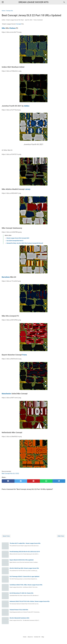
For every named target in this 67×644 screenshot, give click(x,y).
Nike (4, 28)
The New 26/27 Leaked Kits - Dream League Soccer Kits (25, 543)
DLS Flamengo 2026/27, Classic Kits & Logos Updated (24, 576)
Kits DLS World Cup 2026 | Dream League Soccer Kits (24, 568)
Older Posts (61, 536)
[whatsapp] (46, 481)
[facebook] (8, 481)
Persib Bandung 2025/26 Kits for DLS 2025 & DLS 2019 (25, 552)
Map (43, 637)
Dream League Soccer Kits (33, 2)
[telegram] (59, 481)
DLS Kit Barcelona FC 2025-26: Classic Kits (21, 593)
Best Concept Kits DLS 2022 (10, 473)
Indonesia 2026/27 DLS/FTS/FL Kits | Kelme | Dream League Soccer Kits (30, 601)
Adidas (27, 106)
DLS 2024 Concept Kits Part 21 (15, 241)
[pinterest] (33, 481)
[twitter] (21, 481)
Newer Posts (6, 536)
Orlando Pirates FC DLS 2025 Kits (19, 610)
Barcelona (6, 277)
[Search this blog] (64, 2)
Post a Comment (38, 20)
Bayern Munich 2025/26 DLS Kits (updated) (22, 560)
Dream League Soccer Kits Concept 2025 (18, 238)
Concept (18, 24)
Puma (25, 355)
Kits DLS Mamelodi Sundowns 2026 (19, 618)
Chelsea (12, 28)
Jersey (28, 189)
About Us (30, 637)
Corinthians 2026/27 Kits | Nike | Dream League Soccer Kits (26, 585)
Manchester (6, 394)
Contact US (37, 637)
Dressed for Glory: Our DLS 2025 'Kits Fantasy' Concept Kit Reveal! (25, 243)
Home (25, 637)
